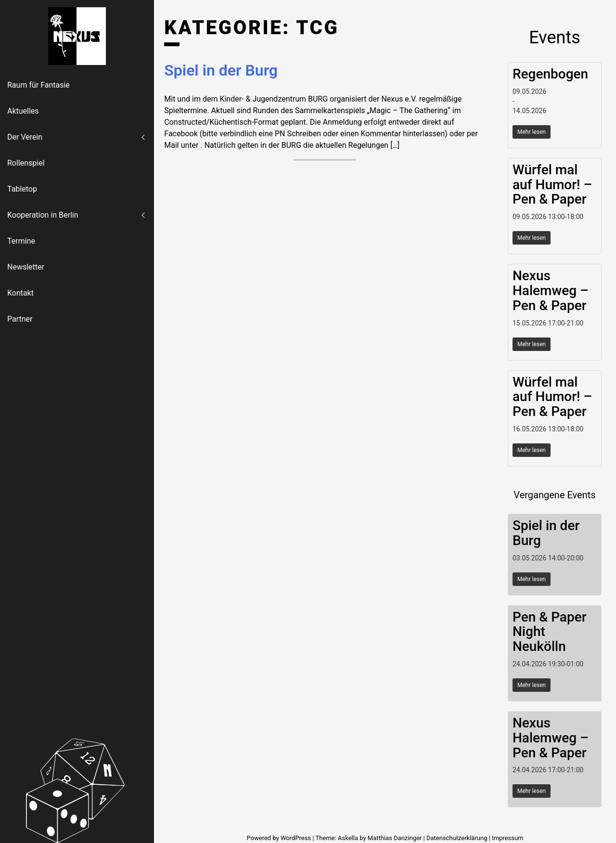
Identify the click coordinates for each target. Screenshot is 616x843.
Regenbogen (550, 74)
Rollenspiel (26, 163)
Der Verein (25, 137)
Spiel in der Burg (221, 70)
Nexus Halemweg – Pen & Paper (551, 291)
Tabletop (22, 189)
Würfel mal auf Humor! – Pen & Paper (552, 185)
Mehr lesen (532, 132)
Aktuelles (23, 111)
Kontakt (20, 293)
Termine (21, 241)
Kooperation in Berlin (43, 215)
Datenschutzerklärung (457, 838)
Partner (20, 319)
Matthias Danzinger (395, 838)
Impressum (507, 838)
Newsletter (26, 267)
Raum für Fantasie (38, 85)
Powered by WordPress (279, 838)
